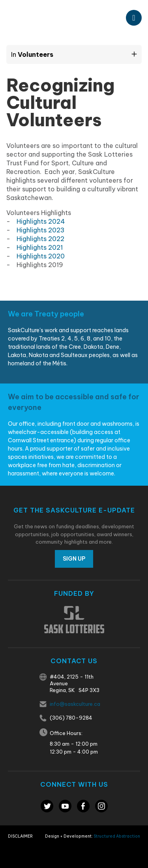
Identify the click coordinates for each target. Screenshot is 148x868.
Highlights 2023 (41, 230)
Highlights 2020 (41, 256)
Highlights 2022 (40, 239)
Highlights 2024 (41, 221)
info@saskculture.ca (75, 704)
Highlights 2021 (40, 247)
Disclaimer (20, 836)
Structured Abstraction (117, 836)
